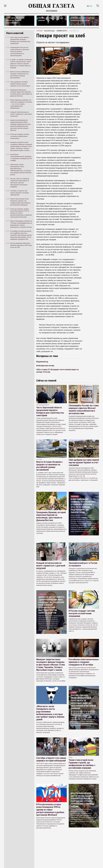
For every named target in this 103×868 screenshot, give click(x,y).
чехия (71, 757)
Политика (75, 496)
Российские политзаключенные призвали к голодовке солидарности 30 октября (84, 662)
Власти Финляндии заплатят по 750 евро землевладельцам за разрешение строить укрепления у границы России (83, 800)
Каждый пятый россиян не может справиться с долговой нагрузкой (51, 566)
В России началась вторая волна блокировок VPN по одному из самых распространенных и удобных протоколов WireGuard (50, 810)
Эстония (39, 459)
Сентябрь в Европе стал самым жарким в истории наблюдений (51, 759)
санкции (39, 31)
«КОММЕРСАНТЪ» (62, 31)
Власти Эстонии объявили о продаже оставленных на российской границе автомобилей (49, 466)
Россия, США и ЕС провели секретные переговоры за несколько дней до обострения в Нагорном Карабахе (83, 702)
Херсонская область (43, 405)
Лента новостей (15, 33)
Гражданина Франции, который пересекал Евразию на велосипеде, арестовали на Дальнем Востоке (51, 516)
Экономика (52, 11)
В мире (74, 693)
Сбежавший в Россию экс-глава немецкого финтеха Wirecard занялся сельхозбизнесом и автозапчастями (84, 409)
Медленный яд (42, 362)
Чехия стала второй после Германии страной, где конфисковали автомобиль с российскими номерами (82, 764)
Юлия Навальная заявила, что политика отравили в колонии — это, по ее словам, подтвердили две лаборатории (83, 506)
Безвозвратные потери (45, 366)
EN (91, 6)
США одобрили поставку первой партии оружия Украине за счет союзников (84, 462)
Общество (42, 594)
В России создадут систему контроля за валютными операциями (82, 613)
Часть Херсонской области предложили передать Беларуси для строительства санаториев (50, 411)
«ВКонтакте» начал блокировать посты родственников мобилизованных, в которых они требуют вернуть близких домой (50, 713)
